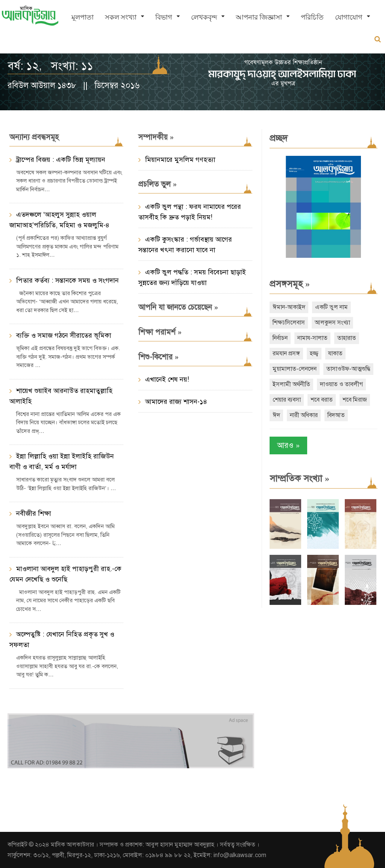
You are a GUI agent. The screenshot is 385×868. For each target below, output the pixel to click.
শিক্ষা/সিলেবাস (289, 323)
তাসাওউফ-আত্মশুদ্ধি (348, 369)
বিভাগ (164, 17)
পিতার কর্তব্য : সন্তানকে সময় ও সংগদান (67, 280)
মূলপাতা (83, 17)
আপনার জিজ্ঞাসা (259, 17)
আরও (288, 445)
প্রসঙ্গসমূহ (290, 284)
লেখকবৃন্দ (204, 17)
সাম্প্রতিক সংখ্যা (299, 478)
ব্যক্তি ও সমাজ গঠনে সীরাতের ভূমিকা (64, 335)
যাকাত (335, 353)
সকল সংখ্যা (121, 17)
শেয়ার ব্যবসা (287, 400)
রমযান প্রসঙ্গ (286, 353)
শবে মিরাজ (355, 400)
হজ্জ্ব (314, 353)
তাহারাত (347, 338)
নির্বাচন (280, 338)
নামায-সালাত (312, 338)
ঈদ (276, 415)
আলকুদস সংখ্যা (332, 323)
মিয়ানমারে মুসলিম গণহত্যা (180, 160)
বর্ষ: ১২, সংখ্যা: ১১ (50, 66)
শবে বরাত (322, 400)
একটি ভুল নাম (331, 307)
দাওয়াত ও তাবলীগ (341, 384)
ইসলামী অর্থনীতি (291, 384)
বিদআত (336, 415)
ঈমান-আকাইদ (289, 307)
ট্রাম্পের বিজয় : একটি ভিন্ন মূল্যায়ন (61, 160)
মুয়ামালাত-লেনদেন (295, 369)
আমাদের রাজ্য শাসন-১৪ (176, 402)
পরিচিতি (312, 17)
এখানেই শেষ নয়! (167, 379)
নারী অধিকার (304, 415)
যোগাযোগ (349, 17)
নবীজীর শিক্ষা (34, 513)
